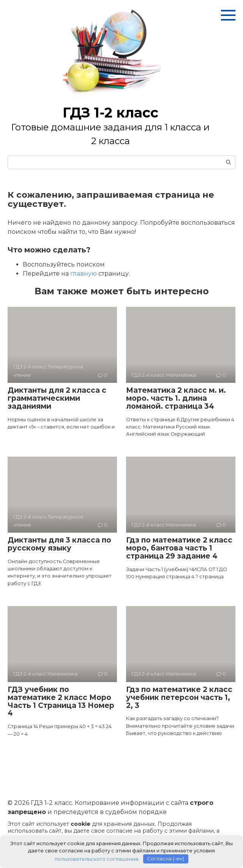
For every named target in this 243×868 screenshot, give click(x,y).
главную (84, 274)
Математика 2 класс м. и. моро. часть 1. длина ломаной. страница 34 (176, 398)
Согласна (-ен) (166, 858)
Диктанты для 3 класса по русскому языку (59, 544)
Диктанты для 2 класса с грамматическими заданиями (57, 398)
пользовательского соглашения (96, 858)
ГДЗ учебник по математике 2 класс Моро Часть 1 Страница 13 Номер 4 (61, 701)
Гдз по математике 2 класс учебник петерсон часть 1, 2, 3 (179, 697)
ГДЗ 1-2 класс (110, 113)
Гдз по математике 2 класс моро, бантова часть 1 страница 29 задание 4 (179, 548)
